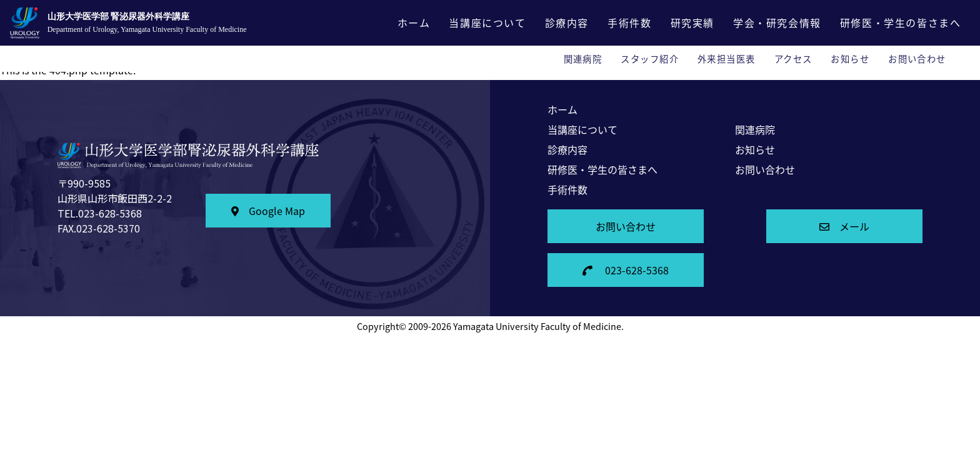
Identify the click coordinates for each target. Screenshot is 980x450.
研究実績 (692, 22)
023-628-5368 (626, 270)
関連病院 (583, 59)
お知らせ (850, 59)
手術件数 (629, 22)
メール (844, 226)
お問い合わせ (917, 59)
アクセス (793, 59)
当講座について (487, 22)
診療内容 (567, 22)
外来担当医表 (727, 59)
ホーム (414, 22)
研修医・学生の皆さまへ (901, 22)
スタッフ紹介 (650, 59)
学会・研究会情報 (777, 22)
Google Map (268, 211)
